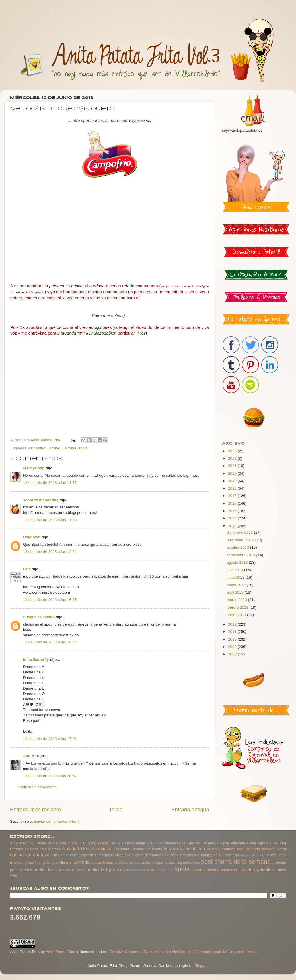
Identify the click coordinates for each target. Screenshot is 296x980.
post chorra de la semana (236, 862)
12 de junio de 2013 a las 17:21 (50, 739)
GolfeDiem (256, 843)
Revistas (122, 849)
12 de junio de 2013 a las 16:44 (50, 642)
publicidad (44, 869)
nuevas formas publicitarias (112, 863)
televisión (229, 870)
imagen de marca (253, 855)
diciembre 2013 (240, 532)
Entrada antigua (190, 809)
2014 (233, 518)
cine (74, 855)
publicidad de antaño (70, 870)
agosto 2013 (238, 562)
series (155, 870)
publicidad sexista (137, 870)
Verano (171, 849)
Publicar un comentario (37, 787)
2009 (233, 647)
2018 (233, 488)
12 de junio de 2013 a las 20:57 (50, 776)
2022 (233, 458)
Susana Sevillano (39, 617)
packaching (173, 863)
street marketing (205, 870)
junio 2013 (236, 577)
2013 (233, 526)
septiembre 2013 (241, 555)
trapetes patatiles (256, 869)
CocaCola (76, 843)
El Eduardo (191, 843)
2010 (233, 639)
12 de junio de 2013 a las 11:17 (50, 483)
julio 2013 (235, 570)
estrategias (190, 855)
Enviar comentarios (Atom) (57, 821)
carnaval (42, 855)
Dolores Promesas (166, 843)
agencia (243, 849)
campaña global (274, 849)
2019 (233, 481)
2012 (233, 624)
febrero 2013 (238, 607)
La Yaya (69, 448)
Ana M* (30, 756)
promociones (21, 870)
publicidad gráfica (104, 869)
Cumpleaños (97, 843)
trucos (281, 870)
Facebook (210, 843)
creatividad (124, 855)
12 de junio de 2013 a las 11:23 (50, 520)
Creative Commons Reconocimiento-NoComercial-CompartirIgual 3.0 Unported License (184, 952)
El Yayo (54, 448)
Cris (27, 569)
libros (272, 855)
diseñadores (155, 855)
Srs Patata (154, 849)
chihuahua (60, 855)
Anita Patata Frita (52, 843)
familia (206, 855)
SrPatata (137, 849)
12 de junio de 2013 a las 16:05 (50, 600)
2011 (233, 632)
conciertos (87, 855)
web (14, 875)
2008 (233, 654)
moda (84, 862)
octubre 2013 (238, 547)
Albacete (18, 843)
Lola (43, 849)
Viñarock (214, 849)
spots (83, 448)
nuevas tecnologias (149, 863)
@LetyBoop (34, 468)
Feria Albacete (233, 843)
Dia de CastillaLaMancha (129, 843)
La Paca (32, 849)
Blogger (201, 966)
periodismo (191, 863)
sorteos (168, 870)
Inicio (116, 809)
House (272, 843)
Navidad (71, 849)
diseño (173, 855)
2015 (233, 511)
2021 (233, 466)
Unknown (32, 537)
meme (72, 862)
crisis (139, 855)
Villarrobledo (192, 849)
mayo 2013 (237, 585)
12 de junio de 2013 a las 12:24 (50, 552)
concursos (106, 855)
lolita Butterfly (36, 660)
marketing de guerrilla (46, 862)
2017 (233, 496)
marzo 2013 (237, 600)
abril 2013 (236, 592)
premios (279, 862)
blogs (255, 849)
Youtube (229, 849)
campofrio (37, 448)
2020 (233, 473)
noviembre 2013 (241, 540)
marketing (18, 862)
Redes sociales (97, 849)
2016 (233, 503)
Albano (32, 843)
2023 (233, 451)
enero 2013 (237, 615)
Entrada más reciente (36, 809)
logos (282, 855)
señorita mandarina (41, 500)
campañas (21, 855)
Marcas (54, 849)
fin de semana (226, 855)
